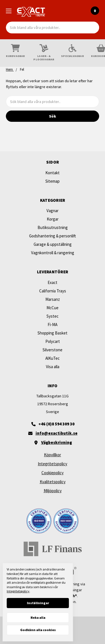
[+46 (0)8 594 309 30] (53, 424)
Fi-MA (53, 325)
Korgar (53, 219)
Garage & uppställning (53, 244)
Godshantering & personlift (53, 236)
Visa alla (53, 367)
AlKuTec (53, 358)
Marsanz (53, 299)
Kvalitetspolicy (53, 482)
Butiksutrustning (53, 227)
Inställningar (38, 603)
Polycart (53, 341)
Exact (53, 282)
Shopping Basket (53, 333)
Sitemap (53, 181)
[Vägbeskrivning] (53, 443)
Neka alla (38, 617)
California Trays (53, 291)
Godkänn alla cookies (38, 630)
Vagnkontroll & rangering (53, 253)
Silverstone (53, 350)
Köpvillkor (53, 455)
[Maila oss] (53, 433)
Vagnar (53, 211)
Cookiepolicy (53, 473)
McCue (53, 308)
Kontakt (53, 173)
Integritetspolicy (53, 464)
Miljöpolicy (53, 491)
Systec (53, 316)
